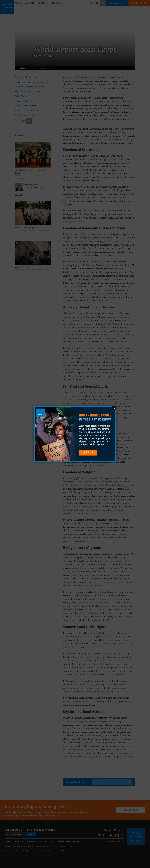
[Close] (114, 408)
